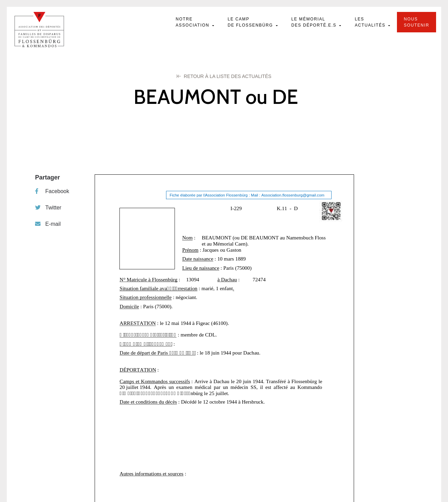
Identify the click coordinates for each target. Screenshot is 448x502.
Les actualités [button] (371, 22)
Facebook (52, 191)
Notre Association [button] (193, 22)
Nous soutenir (417, 22)
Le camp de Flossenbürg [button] (251, 22)
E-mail (48, 224)
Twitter (48, 208)
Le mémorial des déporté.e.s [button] (315, 22)
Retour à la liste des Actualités (224, 76)
